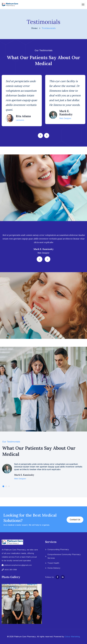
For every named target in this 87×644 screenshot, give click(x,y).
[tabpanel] (43, 473)
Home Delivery (54, 568)
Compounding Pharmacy (58, 549)
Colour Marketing (72, 637)
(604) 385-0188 (11, 570)
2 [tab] (6, 486)
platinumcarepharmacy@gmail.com (18, 565)
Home (35, 28)
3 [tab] (9, 486)
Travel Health (53, 563)
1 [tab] (3, 486)
